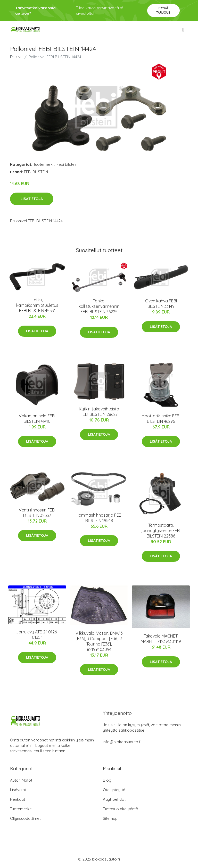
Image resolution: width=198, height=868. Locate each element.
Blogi (108, 780)
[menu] (184, 30)
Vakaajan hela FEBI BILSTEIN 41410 (37, 419)
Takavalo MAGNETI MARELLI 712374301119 (161, 639)
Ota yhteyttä (114, 790)
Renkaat (18, 799)
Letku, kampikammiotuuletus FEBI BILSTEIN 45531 (37, 305)
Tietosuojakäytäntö (121, 809)
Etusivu (16, 57)
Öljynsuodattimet (25, 818)
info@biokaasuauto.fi (122, 742)
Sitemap (110, 818)
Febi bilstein (67, 164)
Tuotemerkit (44, 164)
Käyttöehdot (114, 799)
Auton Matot (21, 780)
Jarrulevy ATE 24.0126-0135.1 (37, 635)
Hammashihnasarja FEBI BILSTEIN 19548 (99, 518)
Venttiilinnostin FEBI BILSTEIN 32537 (37, 513)
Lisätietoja (32, 199)
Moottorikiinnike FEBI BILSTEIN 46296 (161, 419)
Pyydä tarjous (163, 10)
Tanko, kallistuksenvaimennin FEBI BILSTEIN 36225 (99, 306)
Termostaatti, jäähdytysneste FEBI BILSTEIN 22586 (161, 531)
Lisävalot (18, 790)
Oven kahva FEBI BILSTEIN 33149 (161, 304)
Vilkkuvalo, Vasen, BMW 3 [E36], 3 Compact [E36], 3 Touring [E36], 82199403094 (99, 641)
